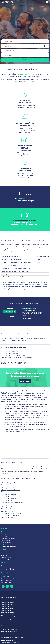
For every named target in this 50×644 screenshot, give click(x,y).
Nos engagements (6, 534)
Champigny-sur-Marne (18, 355)
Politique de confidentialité (9, 547)
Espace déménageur (7, 568)
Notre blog (4, 536)
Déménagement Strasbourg (8, 616)
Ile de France (14, 334)
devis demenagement (21, 338)
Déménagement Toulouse (8, 612)
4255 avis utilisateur (7, 583)
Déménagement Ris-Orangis (9, 488)
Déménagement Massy (8, 507)
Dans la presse (5, 576)
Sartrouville (15, 351)
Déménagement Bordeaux (8, 603)
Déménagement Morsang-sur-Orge (11, 513)
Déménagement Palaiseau (9, 492)
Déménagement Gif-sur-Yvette (10, 496)
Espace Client (5, 559)
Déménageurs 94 (6, 355)
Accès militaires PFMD (8, 570)
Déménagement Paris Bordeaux (9, 629)
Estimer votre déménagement (9, 641)
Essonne (22, 334)
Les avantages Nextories (8, 538)
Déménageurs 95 (6, 358)
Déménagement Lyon (7, 605)
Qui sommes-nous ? (7, 532)
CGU (3, 544)
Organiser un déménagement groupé (11, 642)
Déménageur (5, 334)
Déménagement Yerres (8, 509)
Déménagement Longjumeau (9, 494)
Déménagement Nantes (7, 608)
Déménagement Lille (6, 610)
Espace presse (5, 555)
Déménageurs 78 (6, 351)
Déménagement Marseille (8, 606)
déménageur (23, 74)
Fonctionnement (6, 540)
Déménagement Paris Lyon (8, 633)
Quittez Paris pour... (7, 626)
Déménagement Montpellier (8, 614)
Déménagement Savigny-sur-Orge (11, 515)
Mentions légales (6, 542)
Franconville (20, 358)
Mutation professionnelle (8, 566)
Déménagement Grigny (8, 511)
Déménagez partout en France (10, 597)
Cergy (14, 358)
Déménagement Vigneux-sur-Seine (11, 505)
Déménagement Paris (7, 601)
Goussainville (28, 358)
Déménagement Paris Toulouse (9, 631)
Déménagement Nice (7, 620)
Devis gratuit (25, 381)
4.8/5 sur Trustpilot (7, 580)
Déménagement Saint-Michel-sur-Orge (12, 503)
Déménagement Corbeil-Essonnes (11, 490)
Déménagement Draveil (8, 500)
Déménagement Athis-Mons (9, 498)
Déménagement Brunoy (8, 517)
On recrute (4, 553)
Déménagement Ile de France (9, 622)
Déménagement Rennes (7, 618)
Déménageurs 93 (6, 353)
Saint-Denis (15, 353)
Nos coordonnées (6, 557)
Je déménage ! (25, 60)
